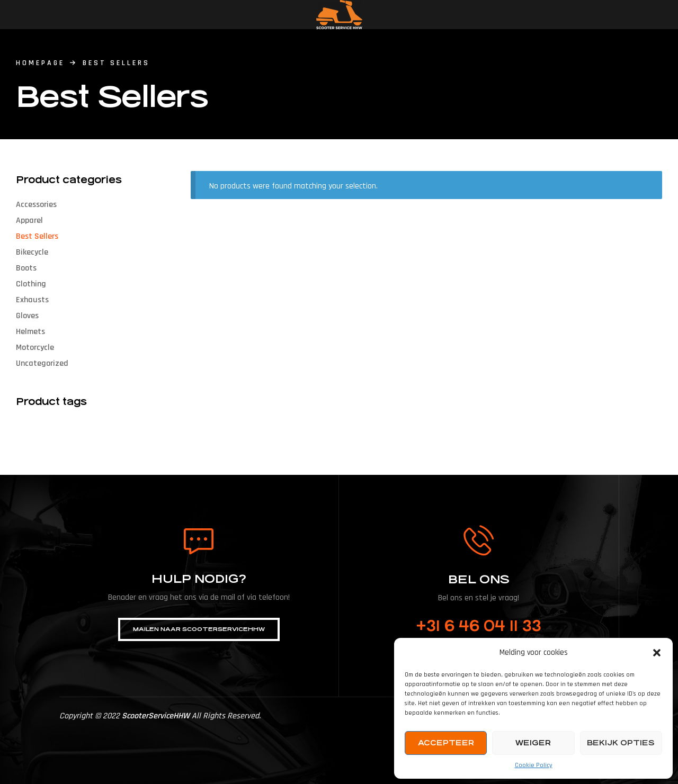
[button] (657, 653)
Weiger (533, 743)
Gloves (27, 316)
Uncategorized (42, 363)
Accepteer (446, 743)
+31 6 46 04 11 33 (479, 626)
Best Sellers (37, 236)
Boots (26, 268)
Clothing (31, 284)
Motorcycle (35, 348)
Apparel (29, 220)
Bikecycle (32, 252)
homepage (40, 63)
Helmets (30, 332)
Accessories (36, 205)
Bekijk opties (621, 743)
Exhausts (32, 300)
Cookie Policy (534, 765)
